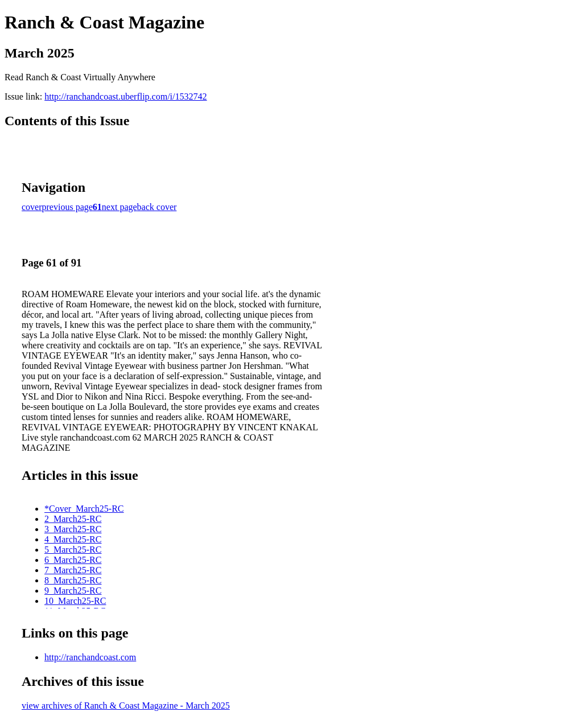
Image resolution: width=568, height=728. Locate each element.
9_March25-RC (73, 591)
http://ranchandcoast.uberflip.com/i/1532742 (125, 96)
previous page (67, 207)
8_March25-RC (73, 580)
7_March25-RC (73, 570)
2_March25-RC (73, 519)
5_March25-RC (73, 550)
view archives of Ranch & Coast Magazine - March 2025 (126, 706)
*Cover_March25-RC (84, 509)
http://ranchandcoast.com (90, 657)
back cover (157, 207)
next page (120, 207)
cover (32, 207)
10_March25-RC (75, 601)
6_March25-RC (73, 560)
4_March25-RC (73, 539)
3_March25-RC (73, 529)
